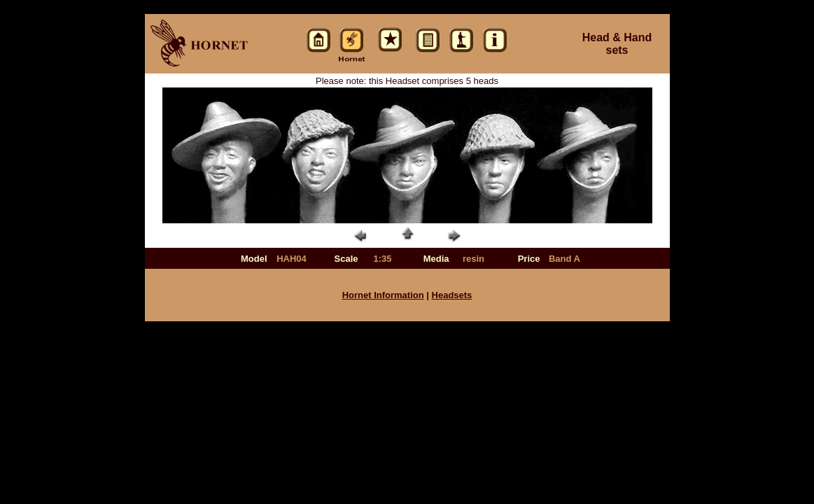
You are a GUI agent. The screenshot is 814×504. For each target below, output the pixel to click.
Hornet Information (383, 295)
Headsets (452, 295)
